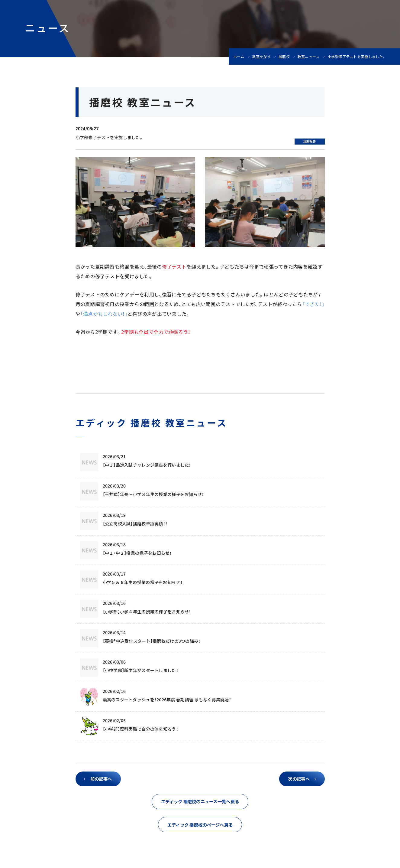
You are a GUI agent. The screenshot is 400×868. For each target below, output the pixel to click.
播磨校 (284, 57)
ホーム (239, 57)
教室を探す (261, 57)
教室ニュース (309, 57)
